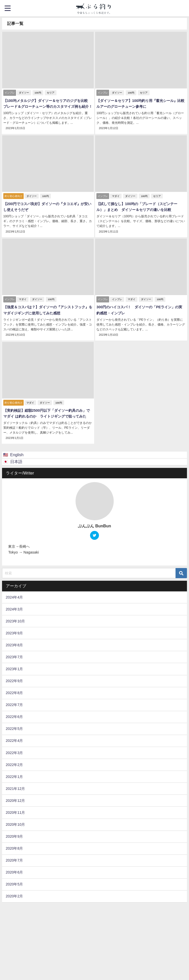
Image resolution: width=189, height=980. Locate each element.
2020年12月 (15, 800)
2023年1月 (14, 668)
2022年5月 (14, 728)
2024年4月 (14, 596)
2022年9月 (14, 680)
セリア (50, 93)
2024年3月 (14, 608)
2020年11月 (15, 812)
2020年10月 (15, 824)
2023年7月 (14, 656)
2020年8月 (14, 848)
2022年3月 (14, 752)
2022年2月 (14, 764)
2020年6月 (14, 872)
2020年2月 (14, 896)
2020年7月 (14, 860)
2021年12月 (15, 788)
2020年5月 (14, 884)
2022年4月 (14, 740)
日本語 (16, 461)
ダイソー (24, 93)
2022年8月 (14, 692)
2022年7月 (14, 704)
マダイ (116, 196)
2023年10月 (15, 620)
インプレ (117, 299)
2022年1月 (14, 776)
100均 (38, 93)
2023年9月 (14, 632)
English (17, 454)
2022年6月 (14, 716)
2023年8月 (14, 644)
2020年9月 (14, 836)
